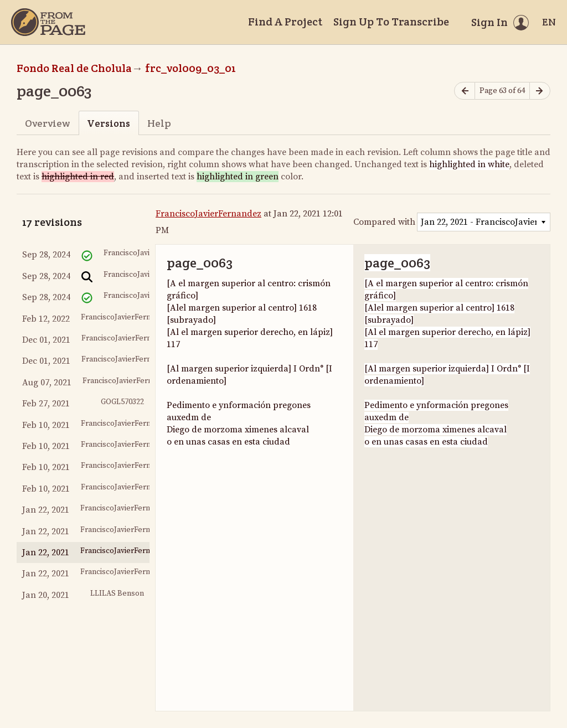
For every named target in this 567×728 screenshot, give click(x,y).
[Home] (48, 22)
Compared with (384, 222)
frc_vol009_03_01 (190, 68)
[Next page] (540, 91)
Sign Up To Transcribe (391, 22)
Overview (47, 123)
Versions (109, 123)
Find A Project (285, 22)
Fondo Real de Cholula (74, 68)
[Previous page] (465, 91)
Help (159, 123)
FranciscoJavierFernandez (208, 214)
